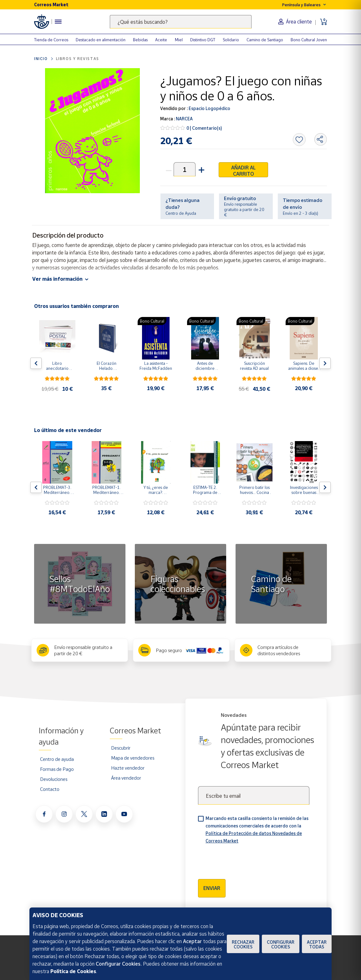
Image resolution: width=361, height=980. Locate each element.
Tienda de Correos (51, 40)
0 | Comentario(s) (204, 128)
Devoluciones (54, 779)
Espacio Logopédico (209, 108)
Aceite (161, 40)
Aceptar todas (317, 944)
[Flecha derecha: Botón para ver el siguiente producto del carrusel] (325, 363)
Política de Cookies (73, 971)
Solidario (231, 40)
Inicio (41, 59)
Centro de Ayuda (181, 213)
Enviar (212, 888)
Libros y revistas (78, 59)
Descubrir (121, 748)
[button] (201, 169)
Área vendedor (126, 778)
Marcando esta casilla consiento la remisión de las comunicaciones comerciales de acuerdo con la (257, 829)
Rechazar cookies (243, 944)
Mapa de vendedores (133, 758)
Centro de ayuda (57, 759)
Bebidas (140, 40)
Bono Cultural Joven (309, 40)
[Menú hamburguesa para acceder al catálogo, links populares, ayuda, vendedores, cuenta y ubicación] (58, 22)
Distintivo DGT (203, 40)
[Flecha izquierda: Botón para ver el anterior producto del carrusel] (36, 363)
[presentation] (246, 859)
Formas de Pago (57, 769)
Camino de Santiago (265, 40)
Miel (179, 40)
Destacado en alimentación (101, 40)
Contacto (50, 789)
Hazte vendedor (128, 768)
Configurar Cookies (281, 944)
